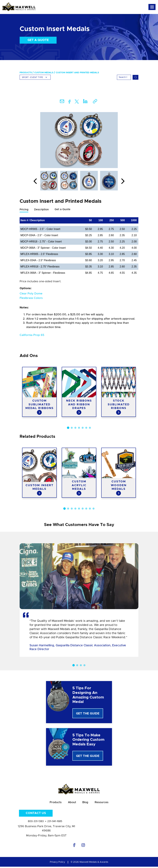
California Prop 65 (32, 335)
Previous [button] (35, 181)
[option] (79, 140)
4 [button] (79, 428)
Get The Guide (88, 714)
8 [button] (90, 509)
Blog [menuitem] (86, 803)
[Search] (124, 77)
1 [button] (68, 428)
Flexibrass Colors (31, 298)
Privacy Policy (57, 863)
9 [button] (94, 509)
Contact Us (36, 815)
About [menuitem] (71, 803)
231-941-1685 (55, 823)
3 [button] (75, 428)
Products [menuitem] (26, 73)
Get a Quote (38, 40)
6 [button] (86, 428)
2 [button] (72, 428)
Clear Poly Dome (31, 294)
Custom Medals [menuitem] (44, 73)
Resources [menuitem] (104, 803)
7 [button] (90, 428)
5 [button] (83, 428)
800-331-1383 (36, 823)
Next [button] (123, 181)
